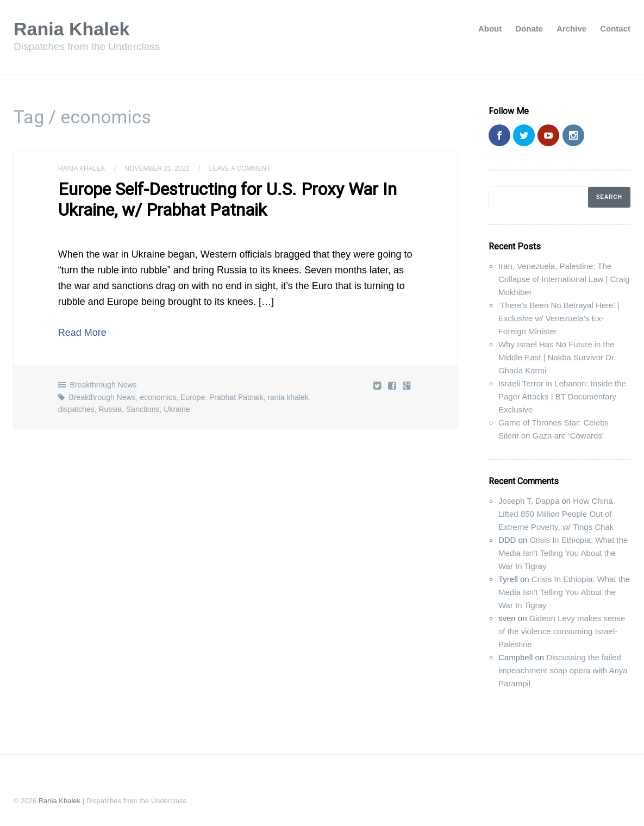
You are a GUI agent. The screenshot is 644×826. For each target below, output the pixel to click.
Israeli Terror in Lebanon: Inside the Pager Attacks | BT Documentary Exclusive (562, 396)
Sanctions (143, 409)
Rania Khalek (72, 29)
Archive (571, 29)
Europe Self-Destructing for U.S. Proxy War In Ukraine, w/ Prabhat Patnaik (227, 199)
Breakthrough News (104, 385)
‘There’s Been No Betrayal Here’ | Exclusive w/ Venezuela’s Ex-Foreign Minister (559, 318)
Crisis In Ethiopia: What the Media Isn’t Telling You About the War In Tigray (563, 553)
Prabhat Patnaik (236, 397)
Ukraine (177, 409)
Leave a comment (239, 168)
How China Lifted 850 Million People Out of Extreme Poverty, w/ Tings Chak (556, 514)
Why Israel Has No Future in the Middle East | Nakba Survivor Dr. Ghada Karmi (557, 357)
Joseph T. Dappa (529, 501)
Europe (193, 397)
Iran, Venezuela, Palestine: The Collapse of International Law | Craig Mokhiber (564, 279)
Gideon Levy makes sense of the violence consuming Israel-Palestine (562, 631)
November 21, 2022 (157, 168)
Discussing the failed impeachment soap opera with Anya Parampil (563, 670)
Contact (615, 29)
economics (158, 397)
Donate (529, 29)
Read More (82, 333)
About (490, 29)
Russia (110, 409)
